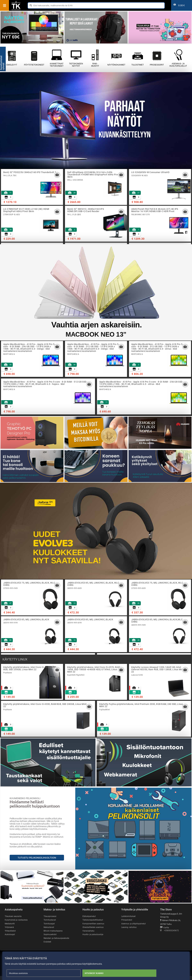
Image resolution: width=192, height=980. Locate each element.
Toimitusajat (49, 924)
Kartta (165, 928)
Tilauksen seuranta (14, 916)
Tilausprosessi (50, 916)
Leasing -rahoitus (129, 927)
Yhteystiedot (11, 931)
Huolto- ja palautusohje (93, 935)
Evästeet (48, 946)
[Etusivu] (16, 10)
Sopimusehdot (50, 935)
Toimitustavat (50, 920)
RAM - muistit (95, 58)
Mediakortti (10, 924)
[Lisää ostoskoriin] (57, 175)
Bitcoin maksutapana (53, 931)
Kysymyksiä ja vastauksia (17, 920)
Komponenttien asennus (94, 924)
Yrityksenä (10, 927)
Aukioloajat (10, 935)
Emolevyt (12, 58)
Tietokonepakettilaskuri (93, 920)
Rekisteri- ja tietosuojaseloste (52, 940)
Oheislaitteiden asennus (94, 927)
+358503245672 (169, 931)
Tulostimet (138, 58)
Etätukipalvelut (89, 916)
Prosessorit (157, 58)
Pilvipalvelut (127, 920)
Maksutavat (49, 927)
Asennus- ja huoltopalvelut (178, 58)
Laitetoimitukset (129, 916)
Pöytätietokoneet (34, 58)
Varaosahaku (89, 931)
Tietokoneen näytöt (76, 58)
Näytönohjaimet (116, 58)
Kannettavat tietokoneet (57, 58)
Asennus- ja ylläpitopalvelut (134, 924)
